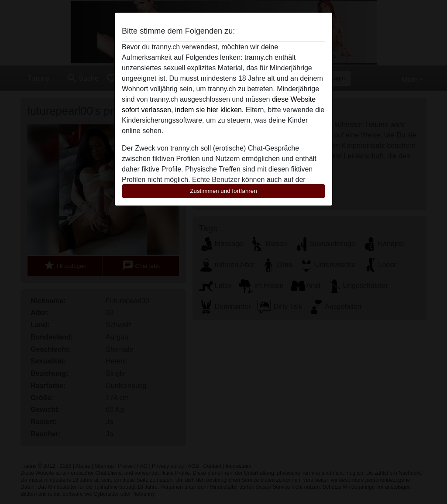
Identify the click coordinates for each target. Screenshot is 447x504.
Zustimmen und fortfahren (223, 191)
